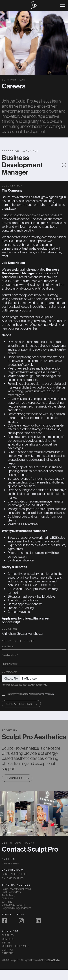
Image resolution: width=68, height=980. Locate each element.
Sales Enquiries (13, 878)
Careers (8, 953)
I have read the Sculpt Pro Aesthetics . (30, 694)
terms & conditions (46, 694)
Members (8, 939)
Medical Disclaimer (15, 946)
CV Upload (10, 672)
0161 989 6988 (10, 864)
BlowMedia (53, 960)
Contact (8, 950)
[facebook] (4, 921)
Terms (6, 943)
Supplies (8, 935)
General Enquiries (15, 874)
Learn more (15, 778)
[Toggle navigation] (63, 5)
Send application (19, 704)
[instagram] (21, 921)
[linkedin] (38, 921)
